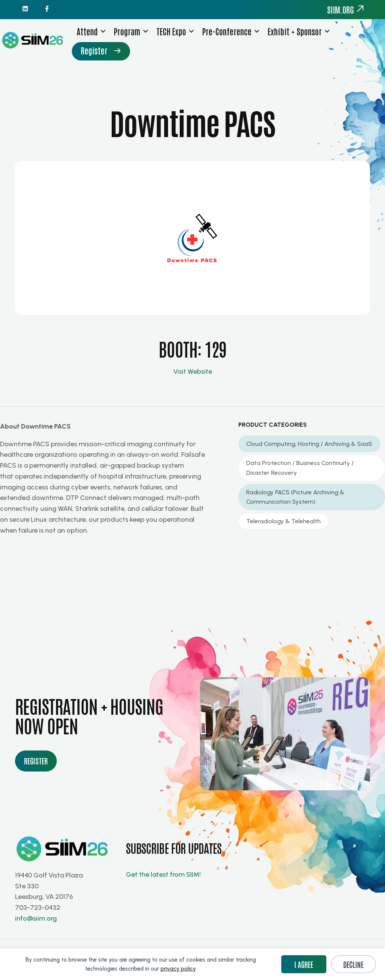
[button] (108, 38)
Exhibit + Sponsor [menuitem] (299, 38)
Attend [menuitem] (92, 38)
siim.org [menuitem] (346, 9)
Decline (353, 964)
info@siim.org (36, 925)
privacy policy (178, 969)
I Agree (304, 964)
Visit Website (193, 378)
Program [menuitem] (132, 38)
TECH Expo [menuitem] (176, 38)
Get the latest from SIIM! (164, 881)
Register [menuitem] (99, 57)
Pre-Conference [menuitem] (231, 38)
